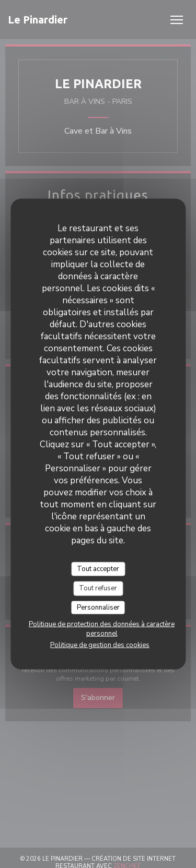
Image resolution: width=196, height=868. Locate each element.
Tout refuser (98, 588)
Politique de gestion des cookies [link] (100, 645)
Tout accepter (98, 568)
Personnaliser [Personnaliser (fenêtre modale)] (98, 607)
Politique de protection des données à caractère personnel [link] (102, 629)
